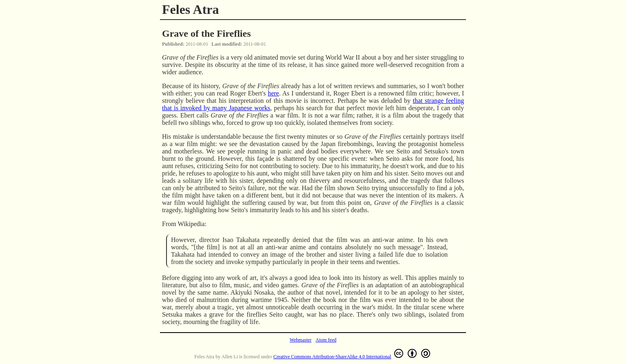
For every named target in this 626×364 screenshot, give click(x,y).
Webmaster (301, 340)
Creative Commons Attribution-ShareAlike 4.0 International (353, 353)
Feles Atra (191, 9)
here (273, 93)
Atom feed (326, 340)
